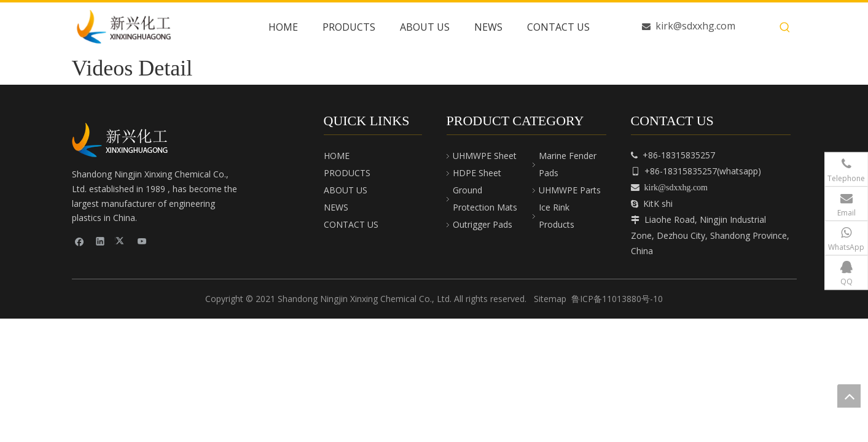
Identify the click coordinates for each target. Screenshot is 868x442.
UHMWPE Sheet (485, 156)
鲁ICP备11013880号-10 (617, 299)
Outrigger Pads (483, 224)
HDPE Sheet (477, 173)
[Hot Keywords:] (785, 28)
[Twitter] (121, 241)
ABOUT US (346, 190)
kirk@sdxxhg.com (695, 26)
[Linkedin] (100, 241)
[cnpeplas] (124, 140)
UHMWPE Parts (570, 190)
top (849, 396)
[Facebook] (80, 241)
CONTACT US (351, 224)
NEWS (336, 207)
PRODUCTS (347, 173)
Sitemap (550, 299)
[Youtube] (142, 241)
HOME (337, 156)
